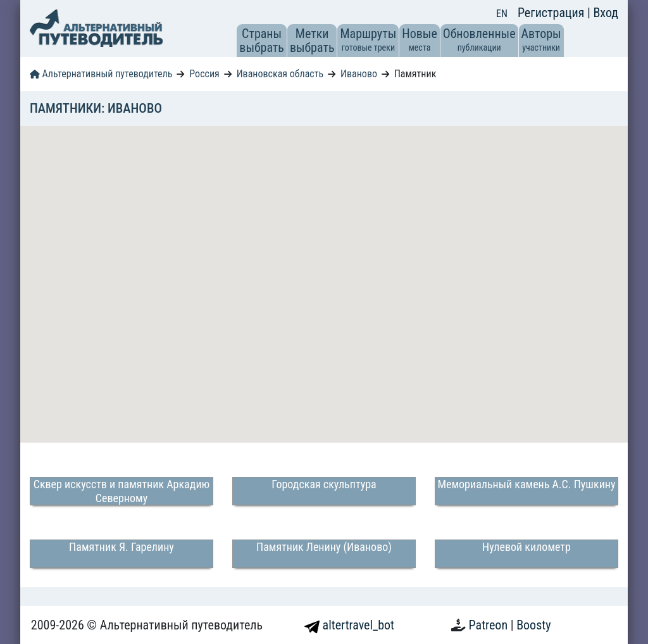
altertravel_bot (349, 625)
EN (502, 14)
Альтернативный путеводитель (101, 74)
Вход (606, 13)
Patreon (490, 625)
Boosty (533, 625)
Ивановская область (280, 74)
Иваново (359, 74)
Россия (204, 74)
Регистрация (552, 13)
